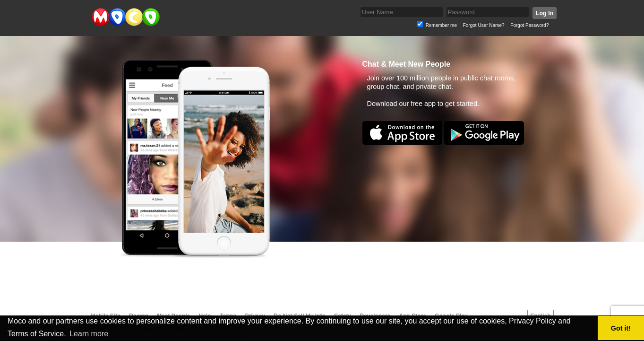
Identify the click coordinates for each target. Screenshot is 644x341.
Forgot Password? (529, 25)
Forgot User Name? (484, 25)
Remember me (441, 25)
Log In (544, 13)
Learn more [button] (89, 334)
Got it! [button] (621, 328)
